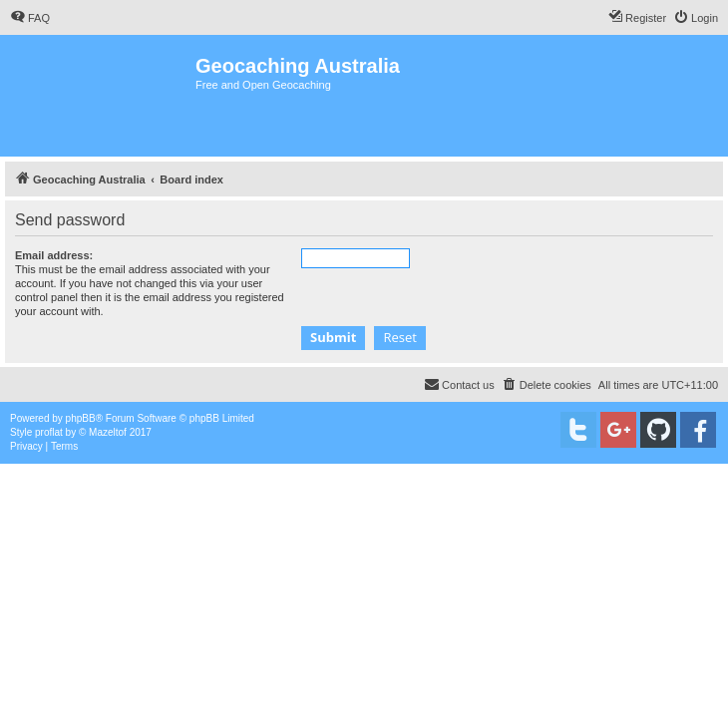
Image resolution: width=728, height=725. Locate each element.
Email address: (54, 255)
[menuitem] (30, 18)
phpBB (81, 418)
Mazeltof (108, 432)
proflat (49, 432)
